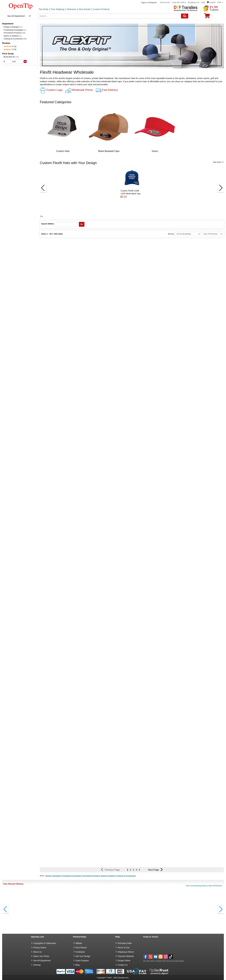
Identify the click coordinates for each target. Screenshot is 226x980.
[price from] (8, 62)
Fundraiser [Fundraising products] (80, 952)
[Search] (185, 16)
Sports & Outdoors (13, 36)
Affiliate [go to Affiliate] (79, 943)
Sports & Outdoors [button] (108, 876)
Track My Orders (179, 2)
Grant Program (82, 961)
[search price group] (25, 61)
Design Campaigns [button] (53, 876)
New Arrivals (85, 9)
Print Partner (81, 948)
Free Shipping (57, 9)
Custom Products (101, 9)
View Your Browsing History (196, 886)
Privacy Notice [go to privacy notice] (40, 948)
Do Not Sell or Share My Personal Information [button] (164, 961)
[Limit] (212, 234)
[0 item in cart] (207, 17)
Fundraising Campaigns (15, 30)
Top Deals (44, 9)
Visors (155, 151)
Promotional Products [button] (91, 876)
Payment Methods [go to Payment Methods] (126, 956)
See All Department (16, 16)
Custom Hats (63, 151)
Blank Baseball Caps (109, 151)
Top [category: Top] (41, 216)
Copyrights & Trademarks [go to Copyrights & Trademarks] (45, 943)
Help (203, 2)
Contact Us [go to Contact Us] (123, 965)
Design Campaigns (13, 27)
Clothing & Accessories (15, 39)
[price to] (19, 62)
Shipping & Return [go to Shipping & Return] (126, 952)
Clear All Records (215, 886)
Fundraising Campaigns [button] (72, 876)
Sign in (144, 3)
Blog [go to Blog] (78, 965)
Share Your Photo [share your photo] (41, 956)
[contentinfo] (21, 6)
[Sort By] (187, 234)
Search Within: (48, 224)
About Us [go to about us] (37, 952)
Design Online (124, 961)
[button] (215, 2)
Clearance (71, 9)
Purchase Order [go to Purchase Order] (125, 943)
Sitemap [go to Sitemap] (37, 965)
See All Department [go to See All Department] (42, 961)
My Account (165, 2)
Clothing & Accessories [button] (126, 876)
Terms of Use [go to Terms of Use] (124, 948)
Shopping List (193, 2)
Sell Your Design (83, 956)
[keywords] (109, 16)
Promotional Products (14, 33)
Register (153, 3)
